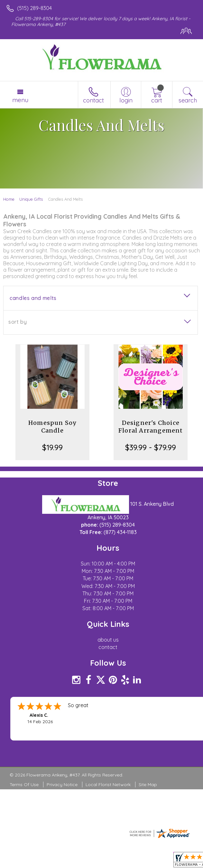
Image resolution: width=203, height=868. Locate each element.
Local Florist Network (108, 785)
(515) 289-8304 (34, 8)
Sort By (18, 322)
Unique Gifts (31, 199)
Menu (20, 100)
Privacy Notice (62, 785)
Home (9, 199)
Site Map (148, 785)
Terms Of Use (24, 785)
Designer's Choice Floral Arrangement (151, 427)
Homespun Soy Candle (52, 427)
